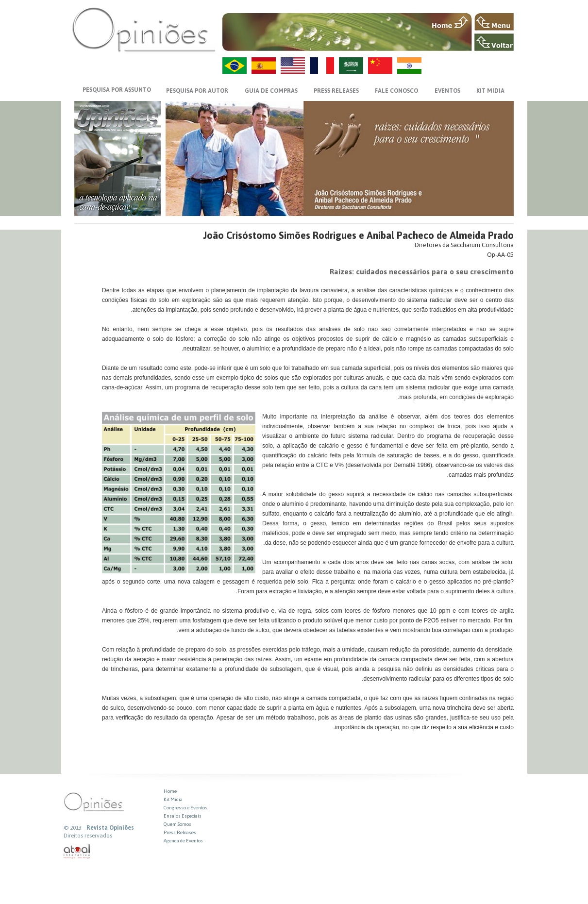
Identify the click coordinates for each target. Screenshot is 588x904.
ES (264, 66)
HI (409, 66)
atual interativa (77, 852)
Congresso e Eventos (185, 808)
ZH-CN (380, 66)
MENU (494, 22)
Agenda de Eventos (183, 841)
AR (351, 66)
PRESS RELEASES (336, 91)
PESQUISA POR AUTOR (197, 91)
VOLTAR (494, 42)
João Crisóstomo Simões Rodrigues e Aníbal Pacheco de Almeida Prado (358, 235)
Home (170, 791)
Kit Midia (173, 799)
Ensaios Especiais (183, 816)
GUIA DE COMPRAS (271, 91)
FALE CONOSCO (396, 91)
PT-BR (235, 66)
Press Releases (180, 832)
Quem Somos (177, 824)
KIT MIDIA (490, 91)
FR (322, 66)
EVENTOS (447, 91)
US (293, 66)
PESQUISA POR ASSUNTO (117, 90)
